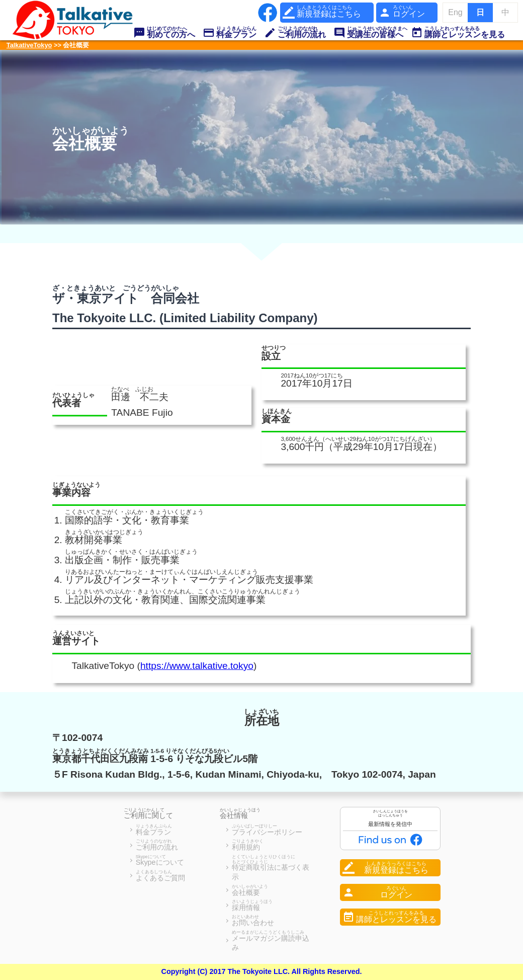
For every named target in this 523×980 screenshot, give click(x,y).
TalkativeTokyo (29, 45)
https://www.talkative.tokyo (197, 666)
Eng (455, 12)
